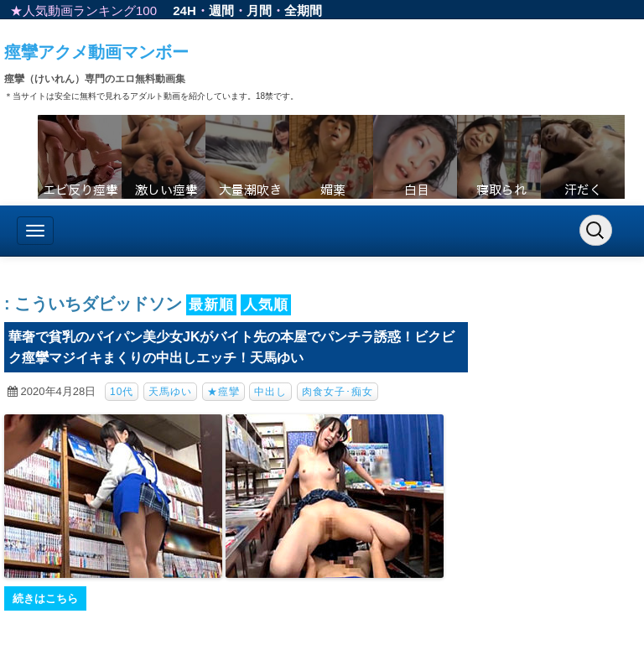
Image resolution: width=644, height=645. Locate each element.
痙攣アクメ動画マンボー (96, 52)
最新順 (211, 305)
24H (184, 10)
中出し (270, 392)
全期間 (303, 10)
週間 (221, 10)
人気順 (266, 305)
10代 (122, 392)
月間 (259, 10)
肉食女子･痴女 (338, 392)
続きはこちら (45, 598)
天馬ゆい (170, 392)
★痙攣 (223, 392)
